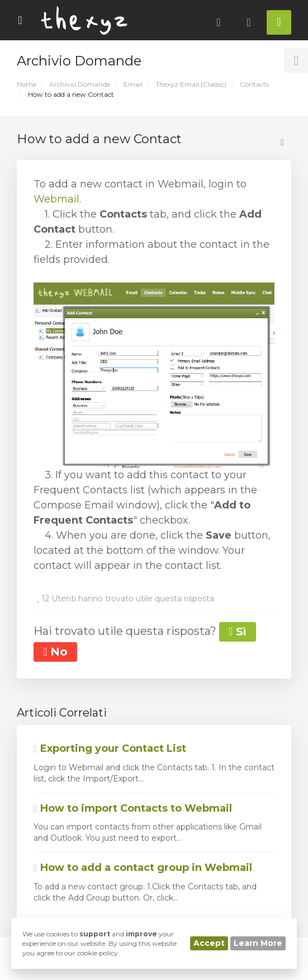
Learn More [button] (258, 943)
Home (27, 84)
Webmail (56, 199)
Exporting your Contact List (110, 748)
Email (133, 84)
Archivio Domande (80, 84)
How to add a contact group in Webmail (143, 868)
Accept (209, 943)
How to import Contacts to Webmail (133, 808)
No (55, 652)
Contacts (254, 84)
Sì (238, 632)
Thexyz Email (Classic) (191, 84)
